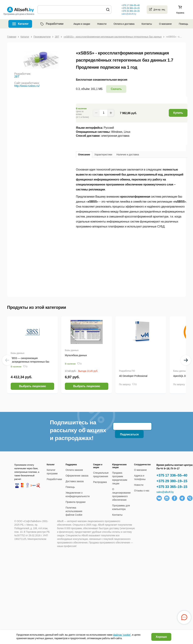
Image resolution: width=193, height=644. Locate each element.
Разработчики (52, 24)
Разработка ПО (127, 371)
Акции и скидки (82, 24)
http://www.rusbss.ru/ (27, 86)
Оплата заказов (74, 470)
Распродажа (100, 482)
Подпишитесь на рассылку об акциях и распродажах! (78, 430)
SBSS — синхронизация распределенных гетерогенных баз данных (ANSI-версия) (30, 362)
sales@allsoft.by (129, 14)
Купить (178, 113)
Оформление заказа (77, 476)
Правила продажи (76, 502)
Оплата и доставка (124, 24)
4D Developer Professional (133, 376)
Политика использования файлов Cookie (74, 511)
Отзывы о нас (142, 491)
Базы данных (18, 353)
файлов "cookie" (122, 635)
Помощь (183, 24)
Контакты (147, 24)
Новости (102, 24)
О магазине (165, 24)
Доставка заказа (75, 481)
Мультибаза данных (76, 355)
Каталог (23, 24)
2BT (17, 77)
